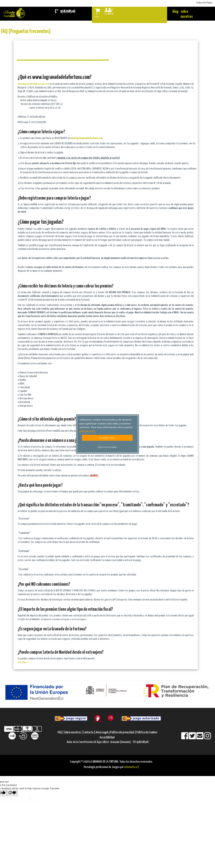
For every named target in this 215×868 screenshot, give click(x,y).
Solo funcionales (107, 447)
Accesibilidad (107, 738)
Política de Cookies (147, 732)
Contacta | (89, 732)
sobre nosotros (187, 14)
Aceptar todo (107, 438)
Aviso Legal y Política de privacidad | (116, 732)
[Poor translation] (12, 793)
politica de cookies (87, 431)
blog (176, 12)
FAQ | (61, 732)
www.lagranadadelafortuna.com (33, 84)
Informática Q (132, 767)
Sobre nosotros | (73, 732)
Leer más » (23, 662)
